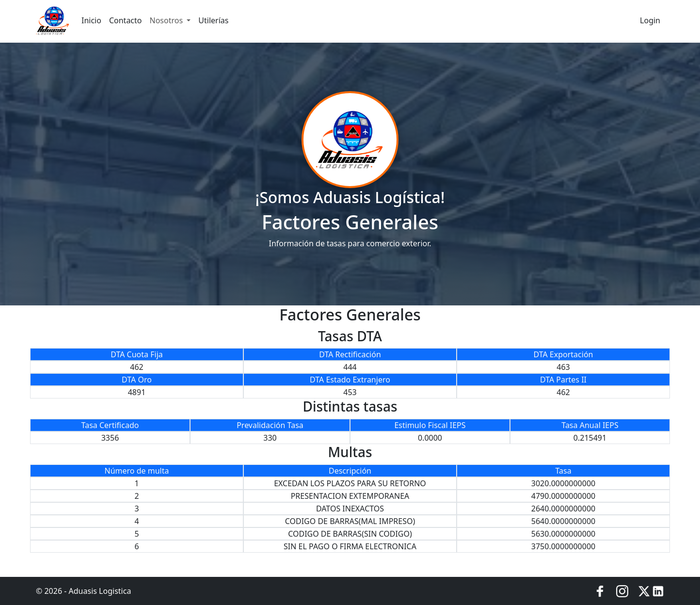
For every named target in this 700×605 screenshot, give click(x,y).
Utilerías (213, 20)
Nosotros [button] (167, 20)
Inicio (91, 20)
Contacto (126, 20)
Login (650, 20)
